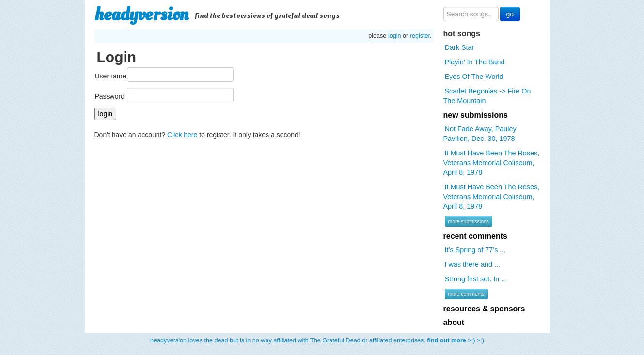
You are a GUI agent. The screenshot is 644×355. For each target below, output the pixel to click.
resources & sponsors (484, 309)
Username (111, 76)
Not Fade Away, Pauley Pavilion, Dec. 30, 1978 (480, 134)
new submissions (476, 115)
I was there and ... (472, 264)
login (395, 36)
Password (110, 96)
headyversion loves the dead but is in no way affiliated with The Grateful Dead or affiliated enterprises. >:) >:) (317, 340)
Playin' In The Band (475, 62)
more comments (466, 294)
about (454, 322)
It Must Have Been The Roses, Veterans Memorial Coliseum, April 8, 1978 (492, 163)
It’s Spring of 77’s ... (475, 250)
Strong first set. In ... (476, 279)
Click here (182, 135)
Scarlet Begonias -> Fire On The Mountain (487, 96)
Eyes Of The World (474, 77)
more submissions (469, 221)
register (420, 36)
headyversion (141, 15)
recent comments (476, 236)
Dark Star (460, 47)
